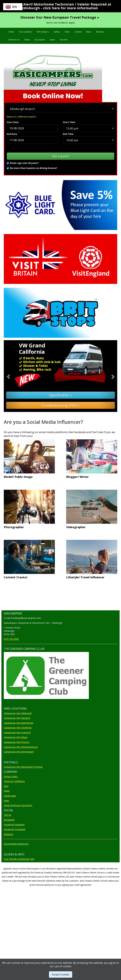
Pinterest (9, 834)
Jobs (6, 786)
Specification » (61, 395)
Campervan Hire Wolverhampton (21, 747)
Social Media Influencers (16, 844)
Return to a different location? (22, 117)
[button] (12, 376)
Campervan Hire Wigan (16, 737)
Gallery (57, 32)
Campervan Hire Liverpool (17, 732)
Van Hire (64, 40)
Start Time (69, 122)
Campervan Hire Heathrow (18, 728)
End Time (68, 134)
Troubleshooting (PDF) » (60, 405)
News (27, 40)
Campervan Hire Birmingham (19, 752)
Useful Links (10, 796)
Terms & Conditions (14, 781)
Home (11, 32)
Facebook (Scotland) (15, 829)
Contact (78, 32)
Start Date (13, 122)
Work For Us (14, 40)
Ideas (89, 32)
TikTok (7, 815)
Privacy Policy (11, 776)
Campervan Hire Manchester (19, 723)
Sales (52, 40)
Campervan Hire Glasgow (17, 718)
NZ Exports (40, 40)
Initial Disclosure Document (18, 805)
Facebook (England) (14, 825)
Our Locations (25, 32)
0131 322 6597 (11, 639)
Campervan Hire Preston (17, 742)
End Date (12, 134)
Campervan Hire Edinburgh (18, 713)
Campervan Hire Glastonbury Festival (23, 767)
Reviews (100, 32)
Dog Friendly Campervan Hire (19, 859)
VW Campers (43, 32)
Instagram (9, 820)
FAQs (67, 32)
